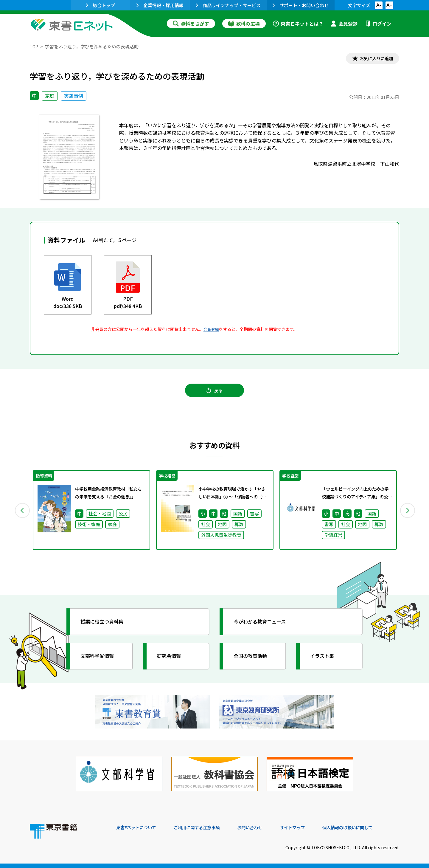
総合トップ (100, 5)
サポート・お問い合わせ (301, 5)
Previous (21, 515)
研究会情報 (172, 662)
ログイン (378, 24)
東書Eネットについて (139, 827)
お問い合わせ (264, 827)
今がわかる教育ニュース (264, 628)
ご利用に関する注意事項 (206, 827)
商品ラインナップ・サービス (228, 5)
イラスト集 (325, 662)
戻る (214, 394)
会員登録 (344, 24)
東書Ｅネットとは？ (298, 24)
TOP (34, 46)
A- (379, 5)
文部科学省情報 (101, 662)
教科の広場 (244, 24)
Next (408, 515)
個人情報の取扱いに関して (371, 827)
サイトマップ (310, 827)
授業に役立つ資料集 (106, 628)
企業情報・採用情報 (160, 5)
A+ (389, 5)
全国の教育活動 (254, 662)
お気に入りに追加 (374, 59)
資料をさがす (191, 24)
